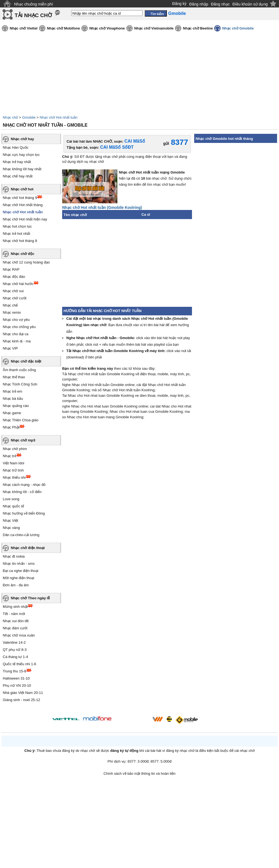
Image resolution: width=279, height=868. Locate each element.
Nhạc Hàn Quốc (16, 147)
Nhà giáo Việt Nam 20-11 (23, 693)
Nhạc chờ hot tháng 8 (20, 241)
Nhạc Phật (11, 427)
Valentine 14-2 (14, 642)
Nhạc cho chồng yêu (19, 327)
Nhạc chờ (10, 117)
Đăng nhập (199, 4)
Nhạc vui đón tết (16, 621)
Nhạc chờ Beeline (198, 28)
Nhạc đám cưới (15, 628)
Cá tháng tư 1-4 (15, 657)
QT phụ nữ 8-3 (15, 650)
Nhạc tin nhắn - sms (19, 564)
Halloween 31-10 (16, 678)
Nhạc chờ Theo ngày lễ (30, 598)
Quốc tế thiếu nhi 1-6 (19, 664)
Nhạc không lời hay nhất (22, 169)
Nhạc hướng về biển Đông (24, 513)
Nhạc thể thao (14, 377)
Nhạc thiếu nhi (14, 477)
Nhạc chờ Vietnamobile (154, 28)
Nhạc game (12, 413)
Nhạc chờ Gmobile (238, 28)
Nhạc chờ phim (15, 449)
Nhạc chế (10, 305)
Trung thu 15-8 (15, 671)
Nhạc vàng (11, 528)
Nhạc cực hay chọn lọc (21, 155)
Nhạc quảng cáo (16, 406)
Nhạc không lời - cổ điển (22, 492)
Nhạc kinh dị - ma (17, 341)
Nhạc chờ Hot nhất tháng (23, 205)
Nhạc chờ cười (15, 298)
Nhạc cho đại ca (16, 334)
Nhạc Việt (10, 520)
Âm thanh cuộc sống (19, 370)
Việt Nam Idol (14, 463)
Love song (11, 499)
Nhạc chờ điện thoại (28, 548)
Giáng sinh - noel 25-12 (21, 700)
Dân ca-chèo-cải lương (21, 535)
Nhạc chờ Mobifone (64, 28)
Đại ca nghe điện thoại (21, 571)
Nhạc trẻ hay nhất (17, 162)
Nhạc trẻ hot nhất (16, 234)
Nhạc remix (12, 312)
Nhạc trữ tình (13, 470)
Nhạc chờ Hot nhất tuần (59, 117)
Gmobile (29, 117)
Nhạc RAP (11, 269)
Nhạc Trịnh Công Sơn (20, 384)
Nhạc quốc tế (13, 506)
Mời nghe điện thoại (19, 578)
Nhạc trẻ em (12, 391)
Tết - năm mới (14, 614)
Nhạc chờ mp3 (23, 440)
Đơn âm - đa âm (16, 585)
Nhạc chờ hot (22, 189)
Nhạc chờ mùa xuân (19, 635)
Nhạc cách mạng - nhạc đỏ (24, 485)
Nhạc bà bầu (13, 399)
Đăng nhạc (220, 4)
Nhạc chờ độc (23, 254)
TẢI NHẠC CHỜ (33, 15)
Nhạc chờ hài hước (18, 284)
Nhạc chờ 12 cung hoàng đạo (26, 262)
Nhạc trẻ (10, 456)
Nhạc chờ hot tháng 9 (20, 198)
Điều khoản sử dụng (250, 4)
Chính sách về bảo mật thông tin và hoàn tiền (140, 774)
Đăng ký (179, 4)
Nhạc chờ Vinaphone (107, 28)
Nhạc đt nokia (14, 556)
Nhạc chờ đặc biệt (26, 361)
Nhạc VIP (10, 348)
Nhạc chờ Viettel (24, 28)
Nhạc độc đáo (14, 277)
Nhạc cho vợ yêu (16, 320)
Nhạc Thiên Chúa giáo (21, 420)
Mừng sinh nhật (15, 607)
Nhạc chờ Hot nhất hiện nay (25, 219)
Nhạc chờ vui (13, 291)
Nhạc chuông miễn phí (34, 4)
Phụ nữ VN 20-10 (17, 685)
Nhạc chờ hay (22, 139)
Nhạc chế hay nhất (18, 176)
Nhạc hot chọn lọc (17, 226)
